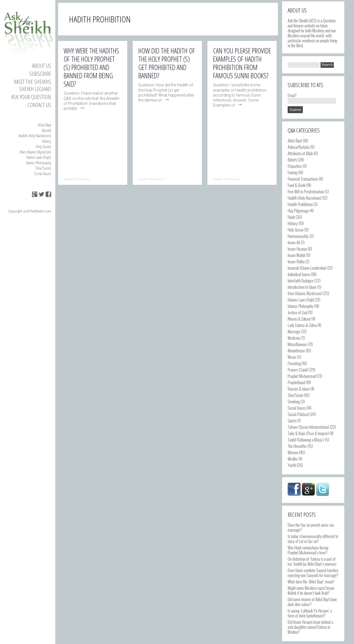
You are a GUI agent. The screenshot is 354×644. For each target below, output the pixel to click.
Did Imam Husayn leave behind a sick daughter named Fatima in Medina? (310, 627)
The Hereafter (297, 446)
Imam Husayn (297, 249)
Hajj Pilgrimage (298, 211)
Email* (312, 98)
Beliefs (47, 130)
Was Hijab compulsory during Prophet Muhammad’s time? (308, 550)
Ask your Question (31, 97)
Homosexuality (298, 236)
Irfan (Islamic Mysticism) (35, 152)
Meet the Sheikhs (33, 82)
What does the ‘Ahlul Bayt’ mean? (311, 581)
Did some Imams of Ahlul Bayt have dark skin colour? (312, 602)
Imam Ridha (296, 261)
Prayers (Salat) (298, 370)
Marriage (294, 331)
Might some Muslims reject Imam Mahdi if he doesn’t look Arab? (311, 590)
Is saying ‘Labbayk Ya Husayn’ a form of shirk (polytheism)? (310, 613)
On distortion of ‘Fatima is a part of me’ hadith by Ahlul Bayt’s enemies (312, 561)
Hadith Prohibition (300, 204)
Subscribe (40, 74)
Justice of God (297, 312)
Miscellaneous (298, 344)
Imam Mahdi (296, 255)
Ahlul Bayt (45, 125)
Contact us (39, 105)
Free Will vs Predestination (306, 191)
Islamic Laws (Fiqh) (39, 157)
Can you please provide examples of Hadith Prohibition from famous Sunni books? (242, 63)
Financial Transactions (303, 179)
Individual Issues (299, 274)
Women (293, 452)
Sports (292, 420)
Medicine (294, 338)
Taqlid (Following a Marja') (306, 440)
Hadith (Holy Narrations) (35, 136)
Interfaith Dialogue (301, 281)
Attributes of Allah (300, 153)
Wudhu (293, 459)
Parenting (294, 363)
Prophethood (296, 382)
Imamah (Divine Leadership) (307, 268)
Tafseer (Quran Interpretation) (308, 427)
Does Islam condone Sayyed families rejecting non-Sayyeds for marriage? (313, 573)
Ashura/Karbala (298, 147)
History (47, 141)
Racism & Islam (299, 389)
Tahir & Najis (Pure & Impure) (308, 433)
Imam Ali (294, 242)
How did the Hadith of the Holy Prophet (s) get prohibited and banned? (167, 63)
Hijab (291, 217)
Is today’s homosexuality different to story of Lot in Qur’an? (313, 539)
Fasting (292, 172)
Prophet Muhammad (302, 376)
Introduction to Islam (302, 287)
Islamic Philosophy (39, 163)
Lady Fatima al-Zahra (302, 325)
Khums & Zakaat (299, 319)
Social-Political (298, 414)
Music (292, 357)
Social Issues (43, 173)
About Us (42, 66)
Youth (292, 465)
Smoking (294, 401)
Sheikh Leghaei (35, 89)
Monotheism (296, 350)
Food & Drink (296, 185)
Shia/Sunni (43, 168)
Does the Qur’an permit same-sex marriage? (311, 527)
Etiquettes (295, 166)
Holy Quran (43, 146)
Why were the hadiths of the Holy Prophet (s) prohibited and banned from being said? (91, 67)
